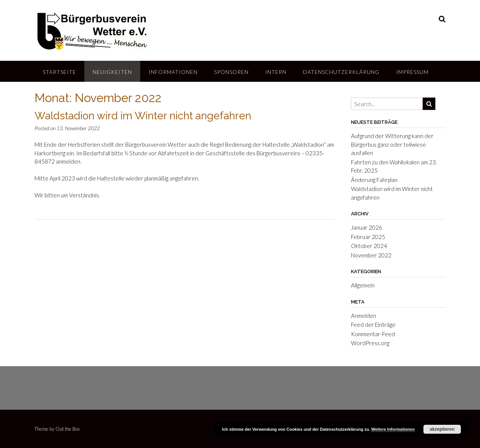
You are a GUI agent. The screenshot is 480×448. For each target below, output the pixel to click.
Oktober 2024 (369, 246)
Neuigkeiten (112, 72)
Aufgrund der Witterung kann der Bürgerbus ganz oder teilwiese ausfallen (392, 144)
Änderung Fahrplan (374, 180)
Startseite (59, 72)
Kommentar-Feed (373, 334)
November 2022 (371, 255)
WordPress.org (370, 343)
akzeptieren (442, 429)
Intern (276, 72)
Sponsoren (231, 72)
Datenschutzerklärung (341, 72)
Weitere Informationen (393, 429)
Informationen (173, 72)
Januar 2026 (367, 227)
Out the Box (68, 429)
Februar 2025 (368, 237)
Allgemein (363, 285)
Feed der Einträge (373, 325)
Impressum (412, 72)
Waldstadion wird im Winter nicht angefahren (143, 116)
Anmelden (364, 316)
